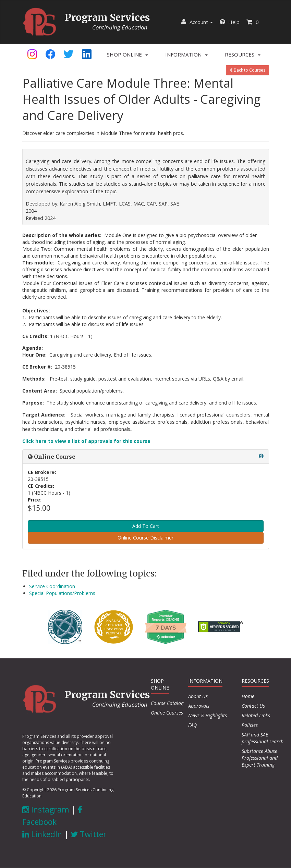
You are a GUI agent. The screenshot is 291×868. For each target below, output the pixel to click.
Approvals (199, 706)
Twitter (89, 834)
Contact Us (253, 706)
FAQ (192, 725)
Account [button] (197, 22)
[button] (128, 54)
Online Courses (167, 713)
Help (230, 22)
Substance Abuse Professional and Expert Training (260, 758)
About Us (198, 696)
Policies (250, 725)
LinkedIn (42, 834)
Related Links (256, 715)
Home (248, 696)
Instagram (46, 809)
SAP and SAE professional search (263, 738)
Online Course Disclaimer (145, 538)
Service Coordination (52, 586)
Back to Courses (247, 70)
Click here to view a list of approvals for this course (86, 441)
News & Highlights (208, 715)
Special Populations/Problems (62, 593)
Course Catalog (167, 703)
